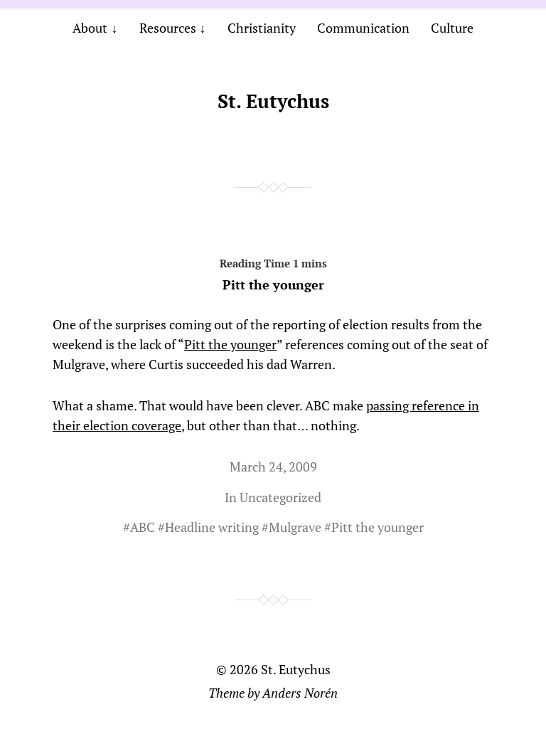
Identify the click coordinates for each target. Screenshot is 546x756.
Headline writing (212, 527)
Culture (452, 28)
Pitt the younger (273, 272)
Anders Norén (300, 693)
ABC (143, 527)
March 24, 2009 (273, 467)
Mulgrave (295, 527)
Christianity (262, 28)
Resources (168, 28)
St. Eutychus (273, 101)
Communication (363, 28)
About (90, 28)
